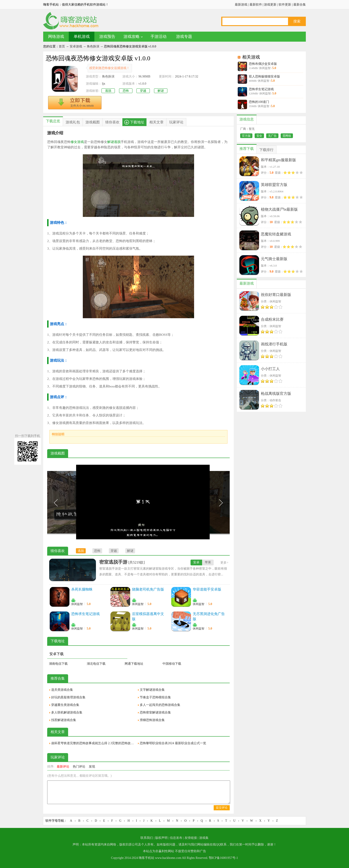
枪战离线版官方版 (276, 394)
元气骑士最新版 (274, 259)
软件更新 (285, 5)
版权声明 (161, 838)
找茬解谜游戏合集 (64, 720)
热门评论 (79, 767)
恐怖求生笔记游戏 (261, 89)
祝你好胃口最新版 (276, 295)
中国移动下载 (172, 664)
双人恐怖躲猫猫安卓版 (264, 76)
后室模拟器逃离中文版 (148, 616)
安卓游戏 (76, 46)
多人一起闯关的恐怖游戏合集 (160, 705)
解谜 (161, 91)
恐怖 (126, 91)
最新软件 (256, 5)
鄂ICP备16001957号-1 (223, 858)
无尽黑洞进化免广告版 (209, 616)
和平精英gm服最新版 (278, 160)
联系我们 (147, 838)
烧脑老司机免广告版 (148, 589)
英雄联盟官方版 (274, 185)
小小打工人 (270, 369)
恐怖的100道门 (259, 102)
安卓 (196, 562)
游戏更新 (270, 5)
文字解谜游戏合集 (152, 690)
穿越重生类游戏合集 (65, 705)
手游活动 (158, 37)
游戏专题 (184, 37)
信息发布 (176, 838)
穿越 (143, 91)
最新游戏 (241, 5)
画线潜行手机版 (274, 344)
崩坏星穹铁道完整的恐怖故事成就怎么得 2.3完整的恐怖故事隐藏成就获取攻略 (93, 743)
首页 (62, 46)
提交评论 (222, 808)
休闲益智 (77, 604)
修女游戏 (77, 142)
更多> (224, 563)
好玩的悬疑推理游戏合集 (68, 697)
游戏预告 (107, 37)
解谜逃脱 (114, 142)
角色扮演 (93, 46)
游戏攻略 (132, 37)
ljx (104, 84)
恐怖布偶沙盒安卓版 (263, 64)
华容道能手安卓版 (207, 589)
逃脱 (108, 91)
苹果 (208, 562)
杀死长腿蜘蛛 (82, 589)
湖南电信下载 (58, 664)
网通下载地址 (134, 664)
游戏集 (204, 838)
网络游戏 (56, 37)
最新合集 (300, 5)
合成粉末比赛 (272, 319)
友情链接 (191, 838)
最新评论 (63, 767)
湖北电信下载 (96, 664)
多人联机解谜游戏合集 (67, 712)
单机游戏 (82, 37)
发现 (92, 767)
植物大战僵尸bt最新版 (279, 209)
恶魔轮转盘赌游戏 (276, 234)
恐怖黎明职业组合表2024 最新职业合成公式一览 (173, 743)
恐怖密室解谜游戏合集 (155, 712)
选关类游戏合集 (62, 690)
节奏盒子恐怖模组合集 (155, 697)
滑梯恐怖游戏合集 (152, 720)
